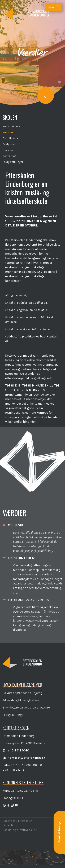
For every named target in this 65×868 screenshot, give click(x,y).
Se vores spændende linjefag (22, 693)
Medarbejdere (11, 126)
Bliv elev (8, 150)
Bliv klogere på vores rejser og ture (26, 707)
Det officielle (11, 138)
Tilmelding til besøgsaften (21, 700)
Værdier (8, 132)
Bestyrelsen (10, 144)
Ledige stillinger (13, 162)
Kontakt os (9, 156)
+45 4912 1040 (16, 750)
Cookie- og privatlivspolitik (20, 830)
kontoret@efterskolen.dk (24, 758)
